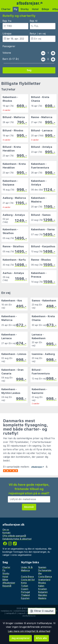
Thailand (25, 595)
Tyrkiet (25, 586)
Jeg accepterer (20, 638)
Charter (6, 9)
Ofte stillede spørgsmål (14, 536)
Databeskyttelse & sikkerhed (17, 539)
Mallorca (25, 570)
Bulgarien (43, 592)
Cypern (25, 589)
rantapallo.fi (11, 613)
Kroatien (43, 589)
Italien (41, 586)
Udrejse (7, 34)
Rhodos (42, 583)
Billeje (45, 9)
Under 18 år (27, 567)
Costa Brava (27, 577)
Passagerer (9, 46)
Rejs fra (7, 21)
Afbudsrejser (9, 583)
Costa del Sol (28, 580)
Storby (25, 9)
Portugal (25, 592)
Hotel (35, 9)
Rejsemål (7, 586)
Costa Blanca (45, 577)
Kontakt (6, 533)
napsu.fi (22, 613)
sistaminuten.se (21, 611)
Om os (6, 530)
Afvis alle (41, 638)
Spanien (42, 567)
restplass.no (6, 611)
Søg (29, 70)
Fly (16, 9)
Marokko (43, 595)
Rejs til (33, 21)
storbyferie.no (29, 616)
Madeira (42, 598)
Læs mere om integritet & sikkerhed (29, 631)
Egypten (25, 598)
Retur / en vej (38, 34)
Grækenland (44, 580)
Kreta (24, 583)
